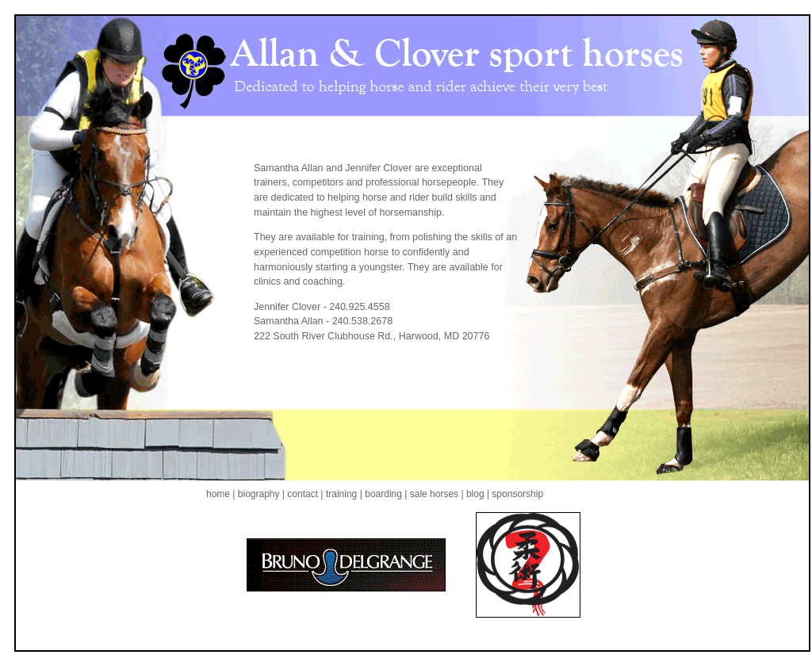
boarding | (386, 494)
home (219, 494)
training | (344, 494)
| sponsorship (515, 494)
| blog (473, 494)
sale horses (434, 494)
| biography (257, 494)
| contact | (303, 494)
